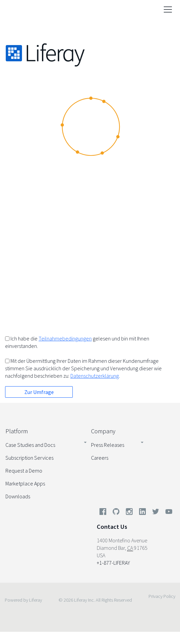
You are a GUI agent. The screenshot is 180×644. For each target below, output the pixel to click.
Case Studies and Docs (30, 445)
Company (103, 431)
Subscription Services (29, 458)
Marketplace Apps (25, 483)
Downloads (18, 496)
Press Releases (108, 445)
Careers (100, 458)
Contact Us (112, 527)
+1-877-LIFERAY (113, 563)
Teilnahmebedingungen (65, 338)
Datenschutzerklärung (95, 376)
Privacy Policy (162, 596)
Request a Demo (24, 471)
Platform (17, 431)
